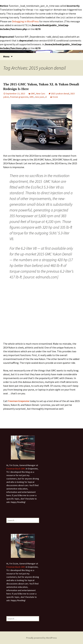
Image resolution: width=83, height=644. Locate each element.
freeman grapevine (19, 97)
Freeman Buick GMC (16, 468)
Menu (6, 56)
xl (46, 97)
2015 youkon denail (60, 93)
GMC (33, 93)
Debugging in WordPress (25, 21)
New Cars (41, 93)
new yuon (40, 97)
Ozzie (55, 97)
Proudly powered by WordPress (41, 637)
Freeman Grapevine (19, 401)
